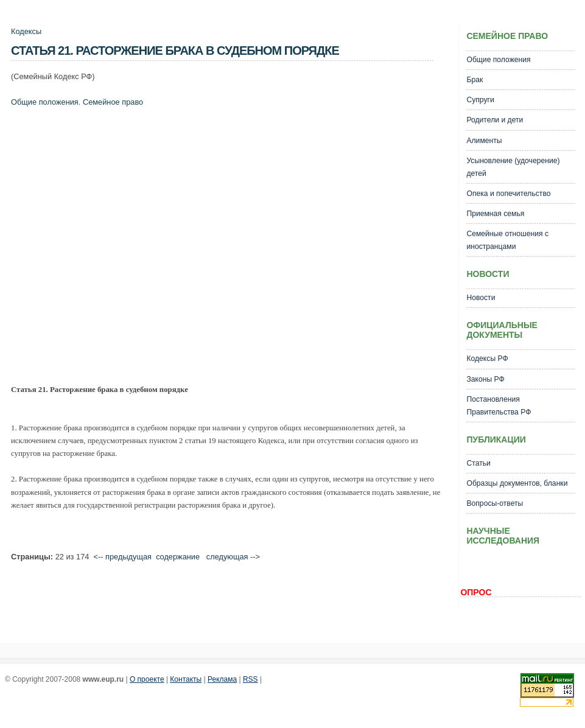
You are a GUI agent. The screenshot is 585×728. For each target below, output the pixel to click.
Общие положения (45, 102)
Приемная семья (495, 214)
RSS (250, 679)
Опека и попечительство (508, 194)
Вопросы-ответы (495, 503)
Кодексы (26, 31)
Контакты (186, 679)
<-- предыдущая (122, 557)
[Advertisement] (119, 249)
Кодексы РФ (487, 359)
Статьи (478, 463)
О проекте (147, 679)
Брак (475, 80)
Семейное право (113, 102)
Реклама (222, 679)
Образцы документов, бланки (517, 483)
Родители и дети (495, 120)
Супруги (480, 100)
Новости (481, 298)
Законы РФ (485, 379)
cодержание (178, 557)
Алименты (484, 141)
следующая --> (233, 557)
